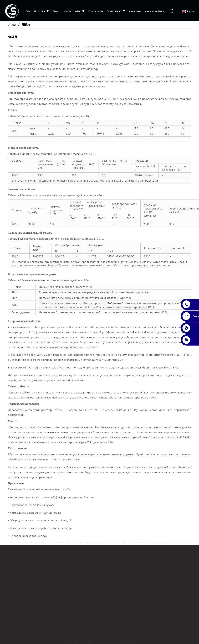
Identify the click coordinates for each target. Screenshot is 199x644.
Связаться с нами (154, 10)
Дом (28, 10)
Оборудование (96, 10)
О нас (80, 10)
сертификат (135, 10)
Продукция (41, 10)
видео (56, 10)
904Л (27, 23)
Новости (67, 10)
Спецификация (116, 10)
